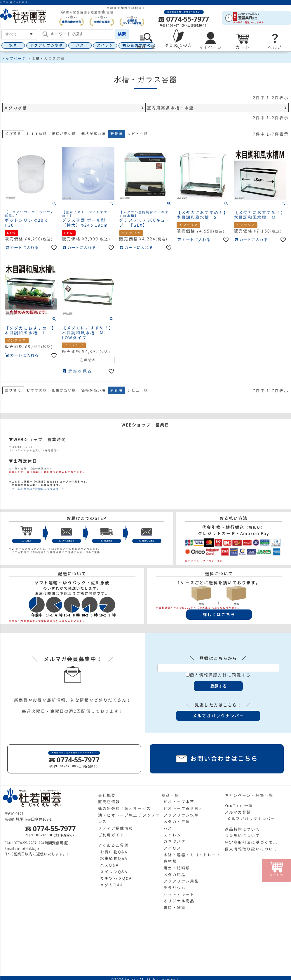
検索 (122, 34)
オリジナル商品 (179, 901)
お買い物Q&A (114, 852)
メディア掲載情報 (116, 828)
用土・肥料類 (177, 868)
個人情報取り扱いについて (251, 849)
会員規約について (242, 836)
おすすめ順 (37, 134)
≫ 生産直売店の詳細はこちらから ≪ (37, 489)
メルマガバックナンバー (251, 819)
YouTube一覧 (239, 806)
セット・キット (179, 895)
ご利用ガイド (111, 835)
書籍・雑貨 (175, 908)
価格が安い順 (64, 134)
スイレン (105, 45)
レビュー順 (138, 134)
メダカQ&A (112, 885)
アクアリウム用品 (181, 881)
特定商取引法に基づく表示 (251, 842)
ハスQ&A (109, 865)
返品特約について (242, 829)
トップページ (14, 58)
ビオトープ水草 (179, 802)
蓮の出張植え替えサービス (124, 808)
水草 (13, 45)
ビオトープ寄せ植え (183, 808)
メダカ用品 (175, 875)
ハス (80, 45)
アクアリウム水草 (47, 45)
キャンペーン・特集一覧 (249, 795)
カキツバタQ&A (116, 878)
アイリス (172, 848)
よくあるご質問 (114, 845)
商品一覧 (170, 795)
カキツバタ (175, 841)
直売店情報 (109, 802)
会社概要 (107, 795)
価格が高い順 (94, 134)
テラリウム (175, 888)
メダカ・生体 (177, 822)
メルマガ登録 (238, 812)
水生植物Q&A (114, 858)
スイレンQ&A (114, 872)
